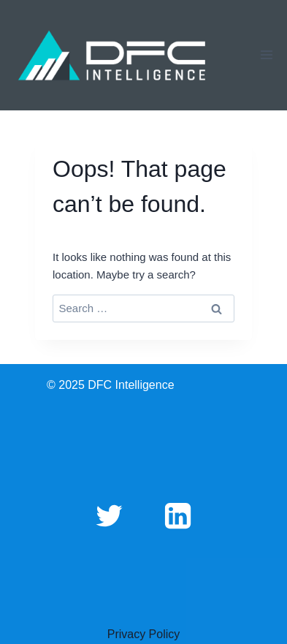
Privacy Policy (144, 634)
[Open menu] (266, 55)
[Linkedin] (178, 515)
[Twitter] (109, 515)
